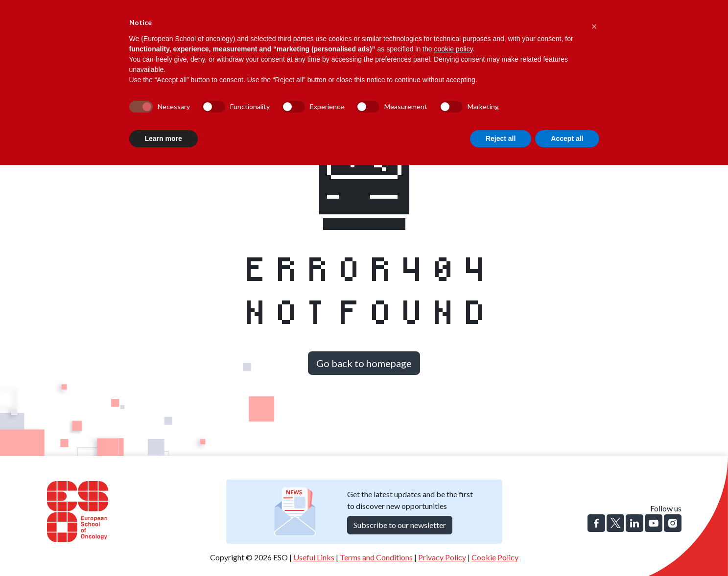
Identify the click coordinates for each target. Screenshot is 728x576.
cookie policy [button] (453, 49)
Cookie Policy (495, 557)
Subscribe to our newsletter (400, 525)
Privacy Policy (442, 557)
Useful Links (314, 557)
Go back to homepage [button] (364, 363)
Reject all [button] (501, 138)
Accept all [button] (567, 138)
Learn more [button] (164, 138)
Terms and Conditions (376, 557)
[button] (594, 23)
